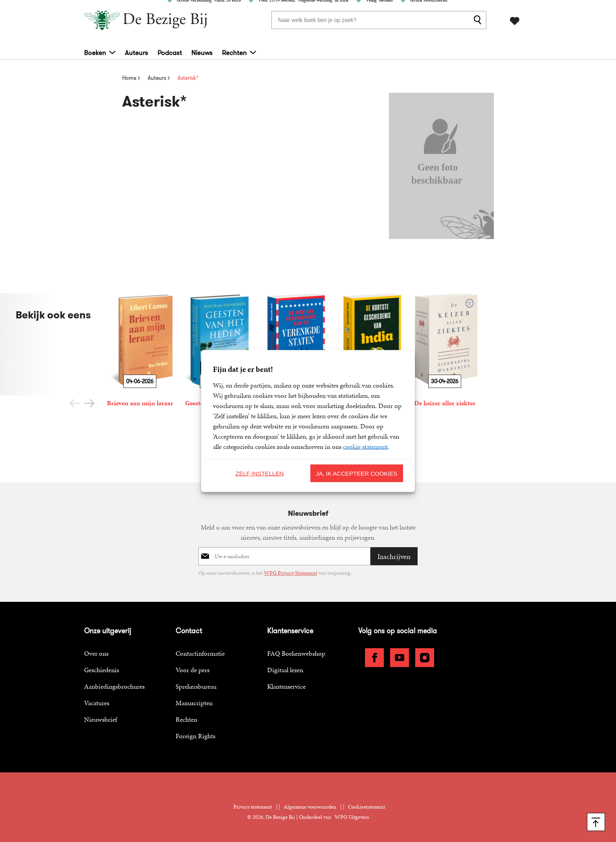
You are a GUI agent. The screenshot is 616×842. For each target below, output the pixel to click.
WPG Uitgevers (352, 817)
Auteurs (137, 51)
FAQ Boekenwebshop (296, 653)
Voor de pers (192, 670)
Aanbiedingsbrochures (114, 686)
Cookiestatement (367, 807)
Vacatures (97, 703)
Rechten (234, 51)
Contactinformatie (200, 653)
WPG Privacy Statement (291, 573)
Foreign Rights (195, 736)
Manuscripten (194, 703)
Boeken (95, 51)
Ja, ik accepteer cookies (357, 473)
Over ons (96, 653)
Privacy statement (253, 807)
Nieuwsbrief (101, 719)
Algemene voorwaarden (310, 807)
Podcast (170, 51)
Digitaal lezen (285, 670)
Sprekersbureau (196, 686)
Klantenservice (286, 686)
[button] (89, 403)
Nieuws (202, 51)
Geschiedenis (102, 670)
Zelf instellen (259, 473)
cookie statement (365, 447)
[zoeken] (479, 19)
